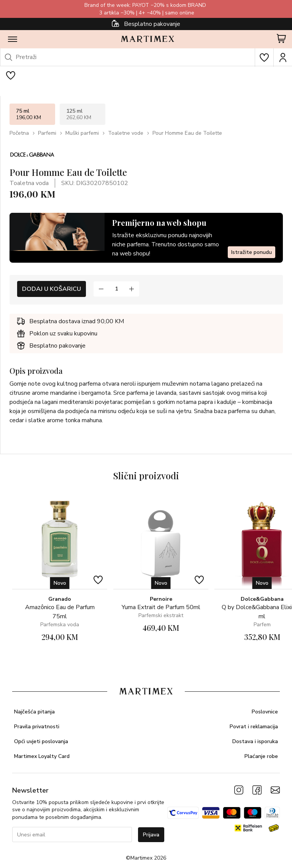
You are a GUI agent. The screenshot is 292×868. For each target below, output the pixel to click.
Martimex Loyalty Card (42, 756)
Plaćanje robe (261, 756)
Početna (19, 133)
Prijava (151, 835)
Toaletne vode (126, 133)
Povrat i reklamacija (254, 727)
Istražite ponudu (252, 252)
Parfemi (47, 133)
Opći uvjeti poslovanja (41, 741)
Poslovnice (265, 712)
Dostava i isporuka (255, 741)
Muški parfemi (82, 133)
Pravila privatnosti (37, 727)
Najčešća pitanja (34, 712)
